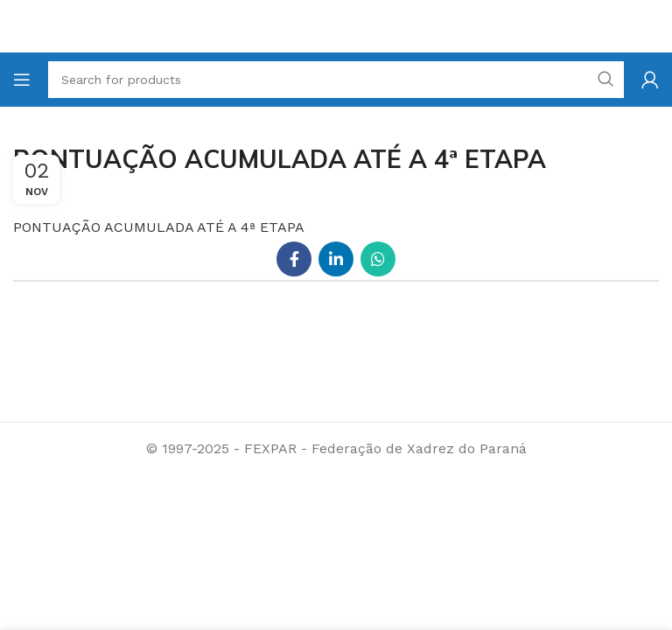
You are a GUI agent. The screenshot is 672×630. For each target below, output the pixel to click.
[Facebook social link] (294, 259)
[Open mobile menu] (22, 80)
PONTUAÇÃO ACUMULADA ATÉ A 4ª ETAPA (159, 227)
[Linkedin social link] (336, 259)
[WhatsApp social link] (378, 259)
